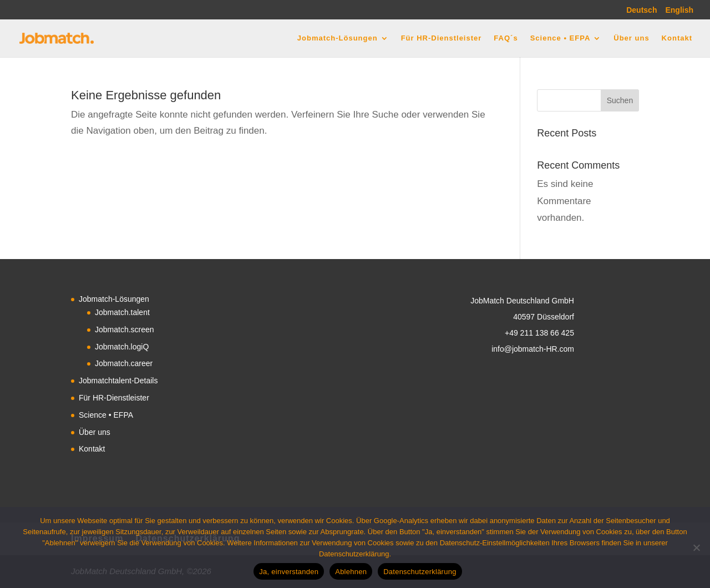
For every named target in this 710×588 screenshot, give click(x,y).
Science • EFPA (561, 38)
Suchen (620, 100)
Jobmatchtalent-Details (118, 381)
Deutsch (641, 10)
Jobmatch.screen (125, 330)
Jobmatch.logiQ (122, 347)
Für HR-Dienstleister (442, 38)
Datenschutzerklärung (420, 572)
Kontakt (677, 38)
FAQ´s (506, 38)
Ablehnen (351, 572)
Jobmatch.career (124, 363)
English (679, 10)
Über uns (631, 38)
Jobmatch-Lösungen (338, 38)
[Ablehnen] (696, 548)
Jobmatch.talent (122, 312)
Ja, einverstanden (289, 572)
